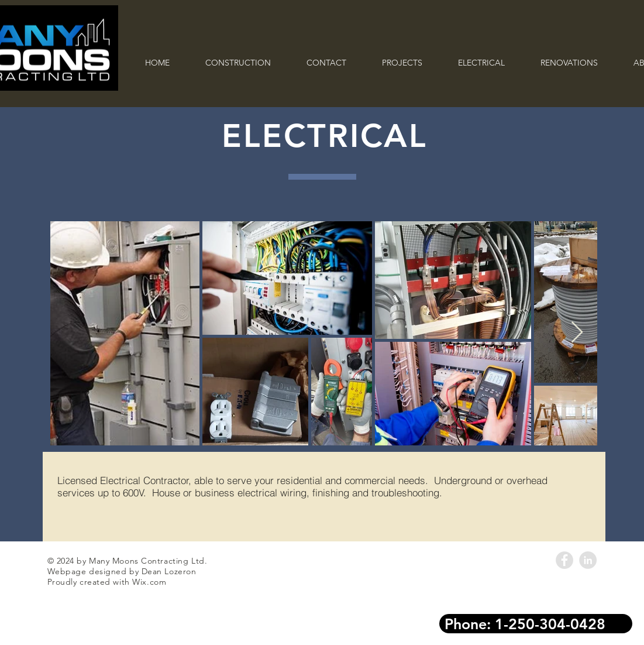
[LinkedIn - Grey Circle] (588, 560)
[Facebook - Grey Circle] (564, 560)
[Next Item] (577, 333)
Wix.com (149, 582)
